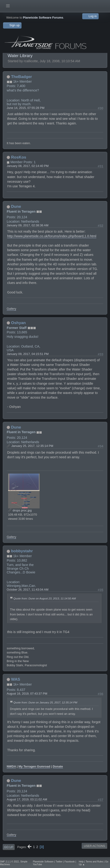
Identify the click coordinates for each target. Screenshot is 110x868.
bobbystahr (22, 551)
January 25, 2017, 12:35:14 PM (32, 446)
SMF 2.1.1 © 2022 (9, 862)
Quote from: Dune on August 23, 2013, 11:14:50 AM (45, 598)
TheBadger (22, 77)
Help (81, 862)
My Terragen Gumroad (34, 766)
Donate (58, 766)
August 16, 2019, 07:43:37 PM (27, 694)
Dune (16, 206)
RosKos (19, 157)
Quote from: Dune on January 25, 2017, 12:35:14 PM (45, 702)
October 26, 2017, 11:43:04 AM (28, 590)
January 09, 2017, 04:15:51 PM (28, 354)
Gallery (11, 309)
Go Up (9, 847)
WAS (16, 679)
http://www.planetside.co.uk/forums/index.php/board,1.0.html (52, 236)
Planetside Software (43, 862)
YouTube (37, 864)
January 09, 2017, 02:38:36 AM (28, 225)
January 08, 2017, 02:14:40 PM (28, 166)
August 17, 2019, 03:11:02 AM (27, 799)
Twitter (59, 862)
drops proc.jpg (20, 510)
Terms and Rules (94, 862)
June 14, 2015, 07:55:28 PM (26, 108)
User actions (94, 846)
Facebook (70, 862)
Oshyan (18, 323)
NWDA (11, 766)
